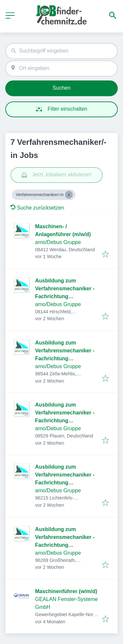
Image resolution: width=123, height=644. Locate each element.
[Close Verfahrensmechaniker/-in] (69, 195)
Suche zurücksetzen (37, 208)
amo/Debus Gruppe (58, 242)
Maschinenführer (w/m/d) (66, 591)
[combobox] (61, 51)
